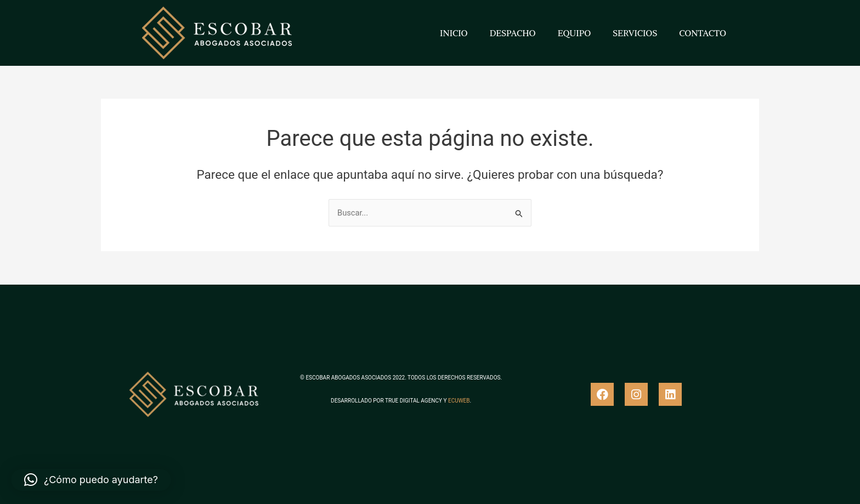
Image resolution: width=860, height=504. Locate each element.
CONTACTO (703, 33)
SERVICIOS (635, 33)
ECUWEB (459, 401)
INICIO (454, 33)
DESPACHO (513, 33)
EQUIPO (575, 33)
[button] (91, 480)
